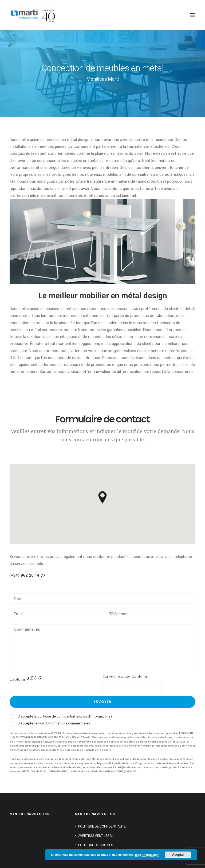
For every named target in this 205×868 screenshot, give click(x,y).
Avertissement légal (96, 836)
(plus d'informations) (96, 716)
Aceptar (178, 855)
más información (147, 855)
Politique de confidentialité (102, 826)
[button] (193, 15)
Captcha (17, 679)
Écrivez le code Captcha (125, 677)
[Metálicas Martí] (33, 15)
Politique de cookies (96, 845)
